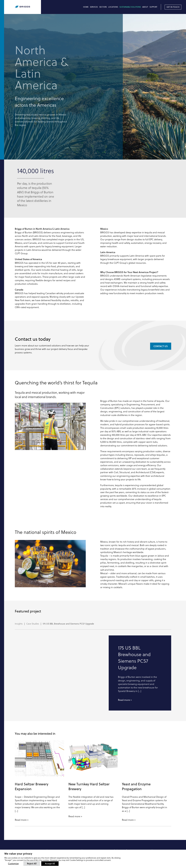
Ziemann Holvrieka (128, 818)
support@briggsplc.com (97, 835)
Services (94, 7)
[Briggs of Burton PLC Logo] (28, 7)
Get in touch (173, 7)
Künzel (123, 824)
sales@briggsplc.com (61, 844)
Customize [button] (13, 864)
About (145, 7)
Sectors (103, 7)
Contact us (161, 304)
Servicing (89, 823)
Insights (19, 582)
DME (122, 821)
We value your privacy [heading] (18, 854)
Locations (113, 7)
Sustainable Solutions (130, 7)
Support (153, 7)
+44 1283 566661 (58, 841)
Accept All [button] (50, 863)
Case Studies (33, 582)
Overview (89, 817)
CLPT (122, 815)
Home (86, 7)
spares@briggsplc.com (96, 832)
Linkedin (162, 815)
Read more (124, 658)
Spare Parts (90, 826)
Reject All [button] (32, 863)
